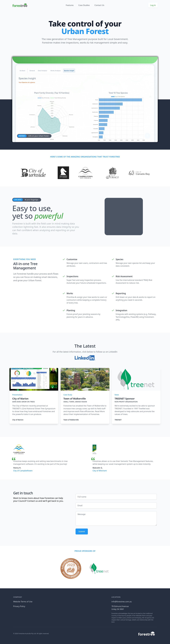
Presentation (17, 395)
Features (70, 5)
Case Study (68, 395)
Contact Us (99, 5)
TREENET (118, 420)
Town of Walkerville (71, 420)
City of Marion (18, 420)
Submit (82, 531)
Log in (153, 5)
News (117, 395)
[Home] (20, 5)
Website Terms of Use (23, 602)
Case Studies (84, 5)
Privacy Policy (19, 606)
